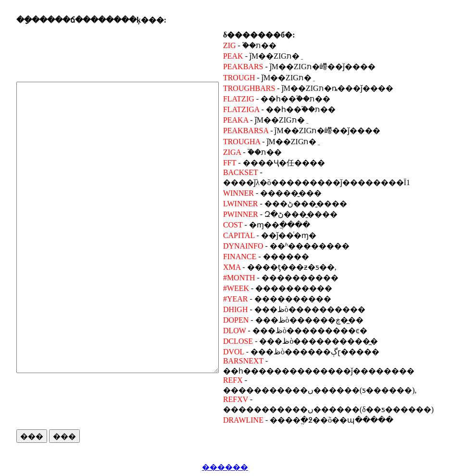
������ (225, 467)
